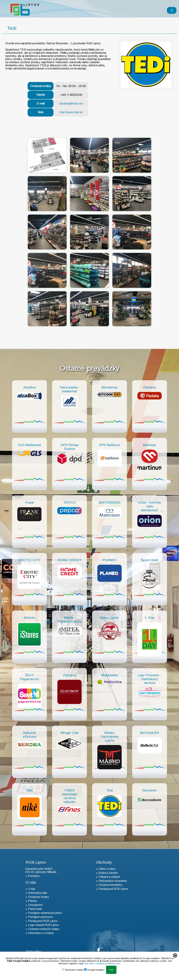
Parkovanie (35, 909)
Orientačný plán (38, 893)
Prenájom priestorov (41, 917)
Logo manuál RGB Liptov (44, 925)
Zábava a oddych (109, 877)
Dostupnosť (35, 905)
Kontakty (34, 876)
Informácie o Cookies (41, 933)
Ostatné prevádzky (110, 885)
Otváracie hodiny (38, 897)
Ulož (111, 970)
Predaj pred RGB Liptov (43, 921)
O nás (32, 889)
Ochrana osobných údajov (44, 929)
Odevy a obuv (107, 869)
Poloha (32, 901)
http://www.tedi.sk (71, 112)
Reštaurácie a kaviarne (113, 881)
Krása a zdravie (108, 873)
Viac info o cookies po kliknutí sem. (103, 964)
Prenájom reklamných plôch (45, 913)
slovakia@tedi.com (71, 104)
